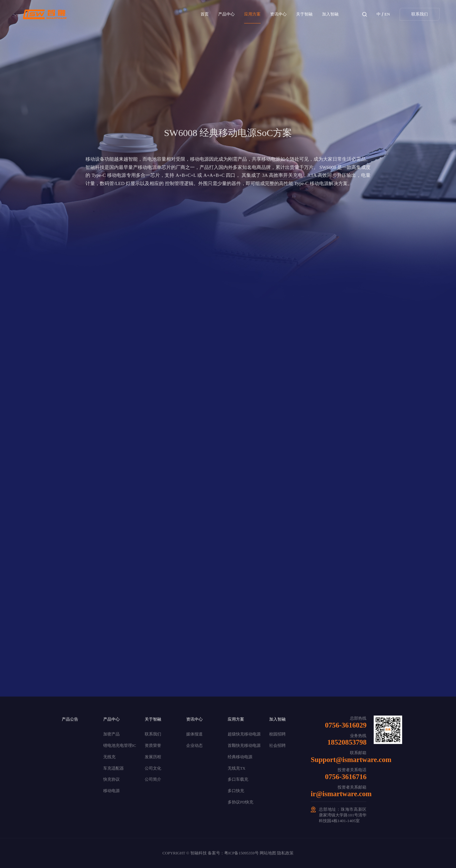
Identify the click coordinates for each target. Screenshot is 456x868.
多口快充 (236, 791)
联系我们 (420, 14)
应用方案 (252, 14)
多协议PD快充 (241, 802)
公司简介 (153, 779)
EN (387, 14)
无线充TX (237, 768)
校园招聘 (277, 734)
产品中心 (226, 14)
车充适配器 (114, 768)
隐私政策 (285, 853)
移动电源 (111, 791)
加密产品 (111, 734)
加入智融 (330, 14)
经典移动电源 (240, 757)
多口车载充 (238, 779)
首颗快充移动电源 (244, 746)
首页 (205, 14)
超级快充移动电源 (244, 734)
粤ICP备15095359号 (241, 853)
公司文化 (153, 768)
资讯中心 (278, 14)
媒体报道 (194, 734)
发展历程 (153, 757)
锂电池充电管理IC (120, 746)
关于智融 (304, 14)
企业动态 (194, 746)
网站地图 (268, 853)
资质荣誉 (153, 746)
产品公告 (70, 719)
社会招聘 (277, 746)
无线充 (109, 757)
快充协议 (111, 779)
